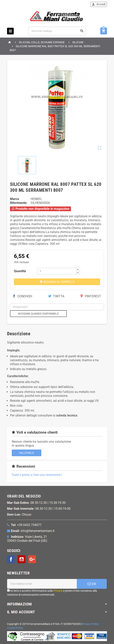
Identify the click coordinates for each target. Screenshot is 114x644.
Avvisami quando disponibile (38, 314)
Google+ (32, 559)
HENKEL (36, 199)
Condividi (23, 296)
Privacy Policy (90, 624)
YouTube (22, 559)
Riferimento (18, 203)
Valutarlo (27, 453)
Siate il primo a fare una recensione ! (37, 475)
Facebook (11, 559)
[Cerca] (57, 31)
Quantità (20, 271)
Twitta (56, 296)
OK (92, 584)
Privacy (58, 591)
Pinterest (91, 296)
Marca (14, 199)
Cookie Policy (15, 628)
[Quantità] (57, 271)
